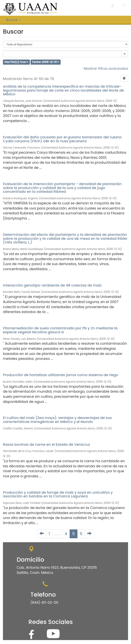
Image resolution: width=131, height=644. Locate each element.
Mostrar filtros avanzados (106, 68)
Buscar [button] (13, 20)
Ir (125, 54)
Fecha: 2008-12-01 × (46, 62)
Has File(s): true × (16, 62)
